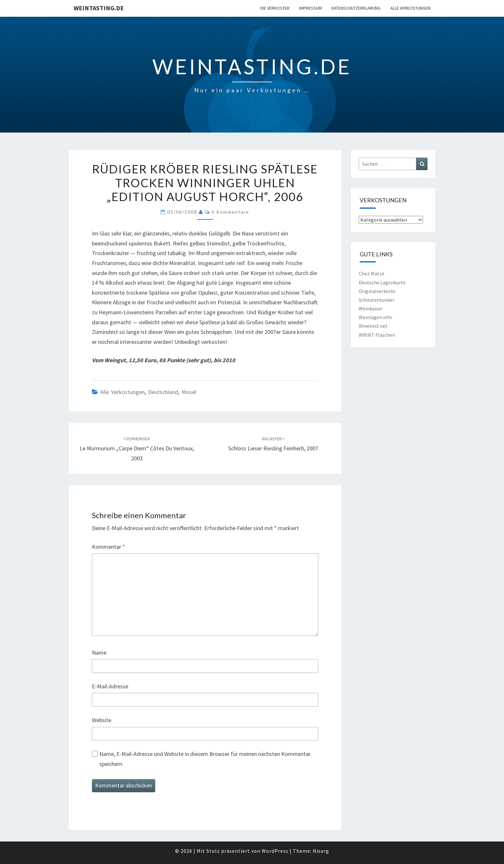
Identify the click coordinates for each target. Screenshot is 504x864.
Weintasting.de (99, 8)
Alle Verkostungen (410, 8)
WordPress (275, 851)
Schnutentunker (377, 300)
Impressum (310, 8)
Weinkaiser (371, 308)
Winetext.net (373, 326)
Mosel (189, 392)
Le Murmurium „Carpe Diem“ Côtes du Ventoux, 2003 (137, 449)
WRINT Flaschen (377, 335)
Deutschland (163, 392)
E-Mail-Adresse (110, 686)
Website (102, 720)
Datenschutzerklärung (356, 8)
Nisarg (321, 851)
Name (99, 653)
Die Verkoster (275, 8)
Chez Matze (372, 273)
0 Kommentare (230, 212)
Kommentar (108, 547)
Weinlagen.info (375, 317)
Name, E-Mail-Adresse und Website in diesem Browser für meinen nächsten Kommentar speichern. (205, 759)
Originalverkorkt (377, 291)
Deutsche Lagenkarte (382, 282)
